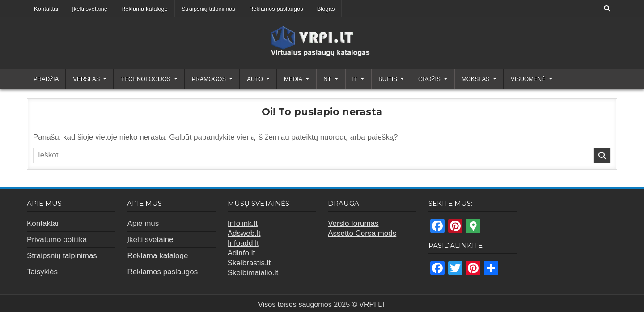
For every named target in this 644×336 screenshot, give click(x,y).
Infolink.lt (243, 223)
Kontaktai (46, 9)
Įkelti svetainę (90, 9)
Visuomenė (528, 79)
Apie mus (143, 223)
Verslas (86, 79)
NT (327, 79)
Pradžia (46, 79)
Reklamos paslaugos (276, 9)
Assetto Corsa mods (362, 233)
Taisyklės (42, 272)
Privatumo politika (57, 240)
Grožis (429, 79)
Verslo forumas (353, 223)
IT (355, 79)
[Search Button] (607, 9)
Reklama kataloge (144, 9)
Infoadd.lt (243, 243)
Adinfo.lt (241, 253)
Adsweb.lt (244, 233)
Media (293, 79)
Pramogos (209, 79)
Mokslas (476, 79)
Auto (255, 79)
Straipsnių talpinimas (208, 9)
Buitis (388, 79)
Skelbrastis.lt (249, 263)
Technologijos (146, 79)
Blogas (326, 9)
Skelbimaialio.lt (253, 273)
